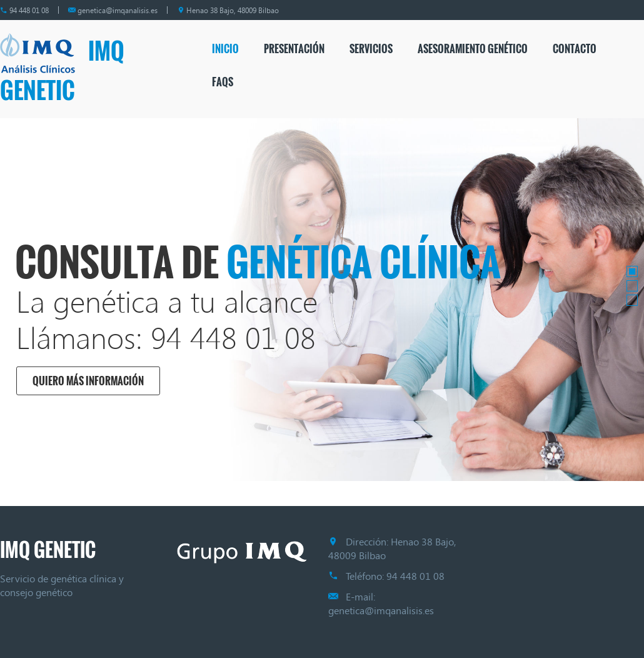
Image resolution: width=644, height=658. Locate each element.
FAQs (223, 82)
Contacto (575, 49)
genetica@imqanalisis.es (118, 10)
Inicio (225, 49)
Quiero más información (88, 381)
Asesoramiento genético (473, 49)
